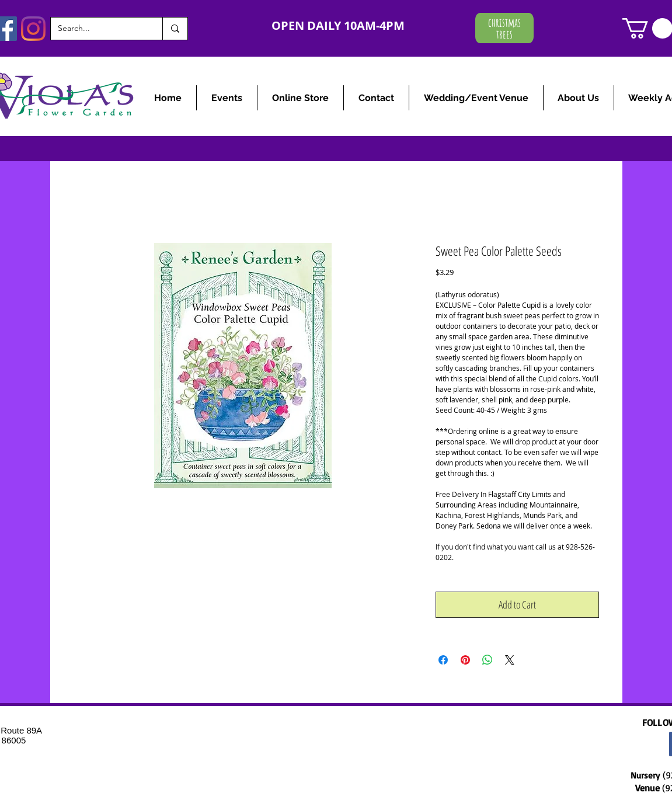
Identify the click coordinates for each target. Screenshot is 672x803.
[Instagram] (33, 29)
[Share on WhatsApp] (488, 660)
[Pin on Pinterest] (465, 660)
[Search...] (98, 29)
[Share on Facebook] (443, 660)
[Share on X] (510, 660)
